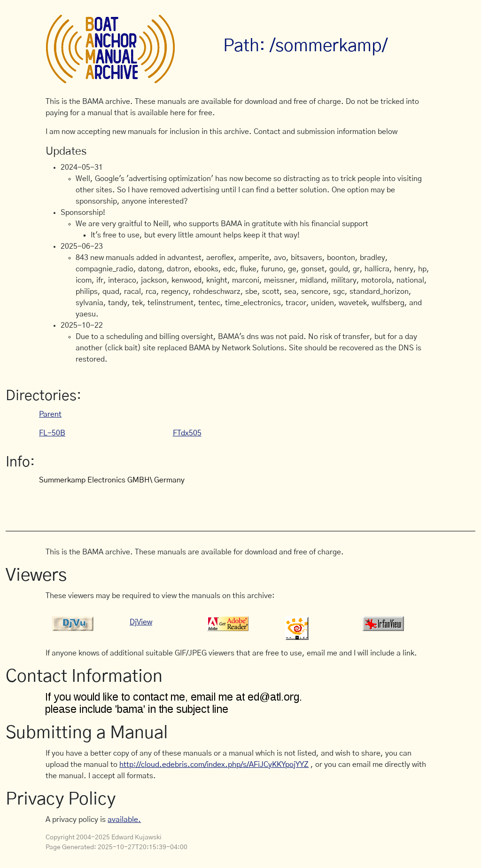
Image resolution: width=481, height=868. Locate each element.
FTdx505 (187, 433)
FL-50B (52, 433)
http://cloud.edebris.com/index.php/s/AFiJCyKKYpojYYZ (214, 765)
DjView (141, 622)
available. (124, 820)
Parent (50, 414)
